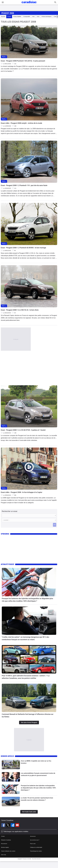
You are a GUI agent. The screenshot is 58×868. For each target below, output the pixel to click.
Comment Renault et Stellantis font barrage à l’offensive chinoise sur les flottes (28, 715)
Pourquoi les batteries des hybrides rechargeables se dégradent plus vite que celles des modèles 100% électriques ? (27, 600)
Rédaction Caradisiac (6, 840)
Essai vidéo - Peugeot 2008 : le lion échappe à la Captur (22, 492)
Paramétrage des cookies (36, 851)
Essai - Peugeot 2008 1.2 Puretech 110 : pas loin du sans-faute (24, 185)
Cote (55, 17)
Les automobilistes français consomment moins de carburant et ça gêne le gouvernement (38, 774)
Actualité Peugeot (8, 564)
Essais (9, 17)
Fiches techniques (47, 17)
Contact (3, 836)
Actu (38, 17)
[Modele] (29, 520)
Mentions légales (5, 847)
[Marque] (29, 515)
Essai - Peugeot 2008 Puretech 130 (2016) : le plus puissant (23, 61)
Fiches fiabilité (17, 17)
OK (55, 525)
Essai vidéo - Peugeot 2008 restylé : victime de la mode (21, 123)
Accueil (3, 17)
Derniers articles (7, 756)
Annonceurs (33, 836)
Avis (33, 17)
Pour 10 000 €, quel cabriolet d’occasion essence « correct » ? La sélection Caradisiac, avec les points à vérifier (26, 677)
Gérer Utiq (4, 855)
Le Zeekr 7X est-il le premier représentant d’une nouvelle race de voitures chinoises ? (37, 799)
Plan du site (33, 844)
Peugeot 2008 (8, 13)
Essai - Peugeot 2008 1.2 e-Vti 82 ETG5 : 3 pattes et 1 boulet (23, 430)
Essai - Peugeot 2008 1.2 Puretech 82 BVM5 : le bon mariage (23, 248)
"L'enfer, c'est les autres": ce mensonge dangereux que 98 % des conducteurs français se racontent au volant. (25, 638)
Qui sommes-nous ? (35, 840)
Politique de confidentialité (36, 847)
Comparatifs (27, 17)
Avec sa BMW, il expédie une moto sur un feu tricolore (36, 762)
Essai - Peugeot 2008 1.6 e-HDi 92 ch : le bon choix (20, 310)
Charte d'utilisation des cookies (8, 851)
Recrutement (4, 844)
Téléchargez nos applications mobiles (16, 831)
